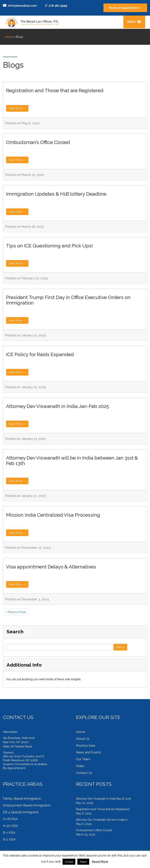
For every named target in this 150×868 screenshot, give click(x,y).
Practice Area (86, 746)
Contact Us (84, 773)
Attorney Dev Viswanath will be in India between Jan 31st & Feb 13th (72, 460)
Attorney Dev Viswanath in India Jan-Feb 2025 (58, 406)
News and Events (89, 752)
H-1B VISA (10, 819)
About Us (83, 739)
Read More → (17, 108)
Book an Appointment (124, 8)
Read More (100, 862)
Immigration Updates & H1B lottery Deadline (56, 194)
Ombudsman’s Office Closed (38, 142)
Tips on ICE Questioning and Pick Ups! (49, 246)
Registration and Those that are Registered (55, 90)
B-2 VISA (9, 839)
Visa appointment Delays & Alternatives (51, 567)
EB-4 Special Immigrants (21, 812)
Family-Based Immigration (22, 799)
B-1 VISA (9, 833)
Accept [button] (69, 862)
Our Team (83, 759)
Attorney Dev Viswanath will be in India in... (103, 820)
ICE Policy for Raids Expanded (40, 354)
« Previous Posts (16, 612)
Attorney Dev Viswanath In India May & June (103, 799)
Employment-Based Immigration (27, 805)
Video (80, 766)
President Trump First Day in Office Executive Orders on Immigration (68, 300)
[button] (131, 22)
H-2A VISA (11, 826)
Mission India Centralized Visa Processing (53, 515)
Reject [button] (83, 862)
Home (9, 37)
